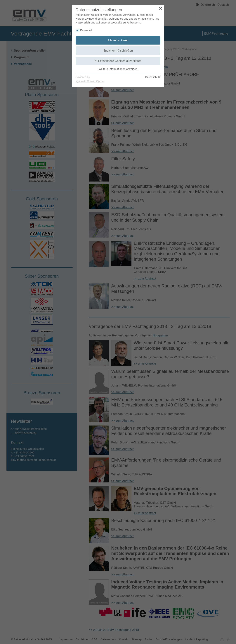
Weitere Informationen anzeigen (118, 69)
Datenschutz (153, 77)
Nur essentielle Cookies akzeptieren (118, 61)
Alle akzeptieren (118, 40)
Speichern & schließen (118, 51)
